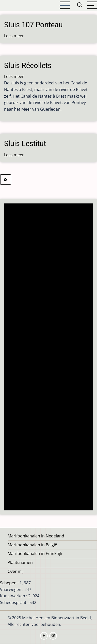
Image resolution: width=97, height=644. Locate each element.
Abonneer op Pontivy (48, 179)
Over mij (16, 571)
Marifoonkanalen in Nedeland (36, 536)
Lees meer (14, 36)
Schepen (8, 583)
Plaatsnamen (20, 562)
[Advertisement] (50, 357)
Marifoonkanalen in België (32, 545)
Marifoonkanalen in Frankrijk (35, 553)
